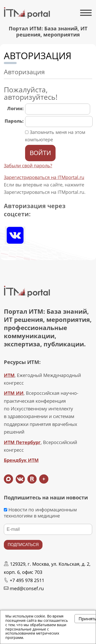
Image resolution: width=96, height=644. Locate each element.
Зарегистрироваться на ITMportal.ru (44, 177)
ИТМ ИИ (14, 393)
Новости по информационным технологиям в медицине (40, 513)
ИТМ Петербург (22, 442)
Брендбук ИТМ (21, 460)
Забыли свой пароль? (28, 166)
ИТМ (9, 375)
